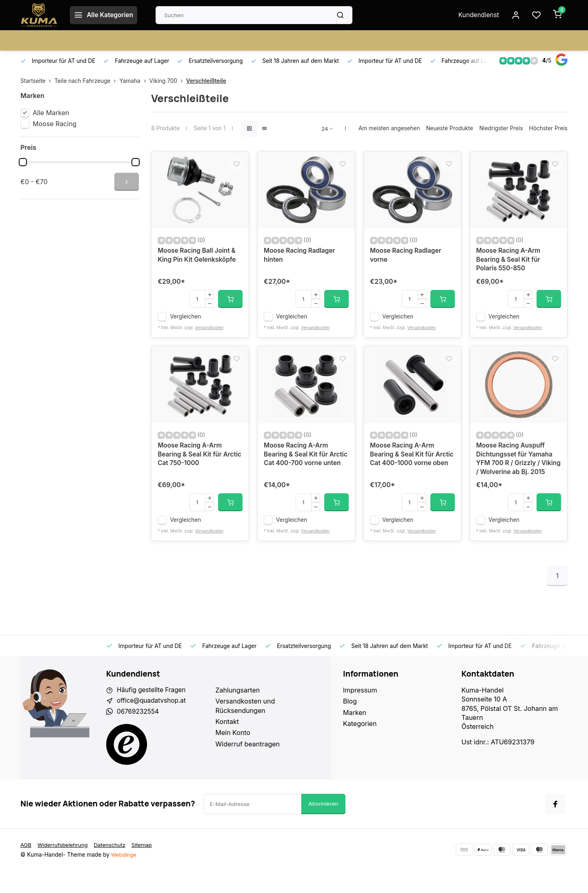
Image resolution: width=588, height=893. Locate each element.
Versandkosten (210, 333)
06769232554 (139, 734)
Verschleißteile (206, 81)
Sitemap (146, 867)
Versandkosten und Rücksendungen (245, 727)
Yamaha (134, 81)
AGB (26, 867)
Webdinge (124, 877)
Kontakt (227, 743)
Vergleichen (185, 322)
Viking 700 (168, 81)
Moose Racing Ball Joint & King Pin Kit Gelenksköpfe (198, 260)
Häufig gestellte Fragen (153, 711)
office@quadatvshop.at (153, 722)
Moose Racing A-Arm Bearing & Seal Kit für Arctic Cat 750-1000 (191, 465)
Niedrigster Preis (501, 128)
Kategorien (360, 745)
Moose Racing (55, 124)
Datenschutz (113, 867)
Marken (355, 734)
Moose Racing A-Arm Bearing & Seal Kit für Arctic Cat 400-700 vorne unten (304, 470)
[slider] (23, 162)
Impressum (360, 711)
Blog (350, 722)
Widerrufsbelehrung (64, 867)
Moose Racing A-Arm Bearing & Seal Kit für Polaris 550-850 (510, 265)
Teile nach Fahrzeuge (87, 81)
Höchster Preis (548, 128)
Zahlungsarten (238, 711)
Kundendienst (477, 15)
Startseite (37, 81)
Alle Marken (51, 113)
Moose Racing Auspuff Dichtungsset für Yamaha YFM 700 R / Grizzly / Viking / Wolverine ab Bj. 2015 (516, 474)
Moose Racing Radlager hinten (301, 260)
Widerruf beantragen (248, 765)
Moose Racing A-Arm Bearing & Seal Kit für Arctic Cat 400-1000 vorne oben (412, 470)
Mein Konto (233, 754)
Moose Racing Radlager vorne (407, 260)
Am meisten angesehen (389, 128)
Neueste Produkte (449, 128)
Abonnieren (324, 826)
